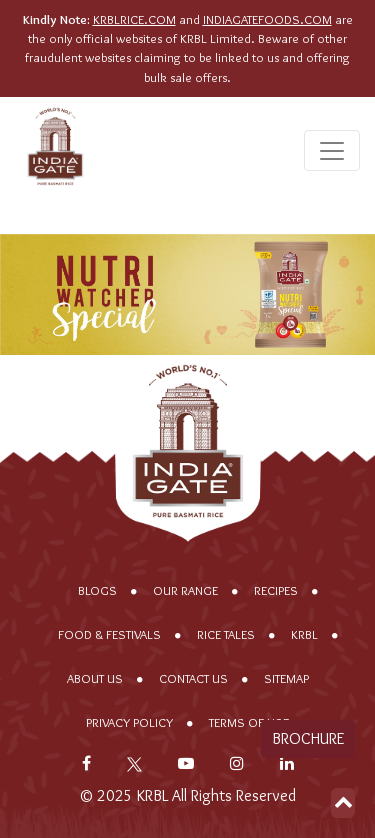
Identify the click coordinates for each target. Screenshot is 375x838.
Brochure (308, 738)
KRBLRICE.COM (134, 19)
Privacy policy (129, 722)
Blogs (97, 590)
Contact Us (193, 678)
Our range (185, 590)
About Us (95, 678)
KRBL (304, 634)
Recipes (276, 590)
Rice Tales (226, 634)
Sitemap (286, 678)
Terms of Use (249, 722)
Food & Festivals (109, 634)
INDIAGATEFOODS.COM (267, 19)
